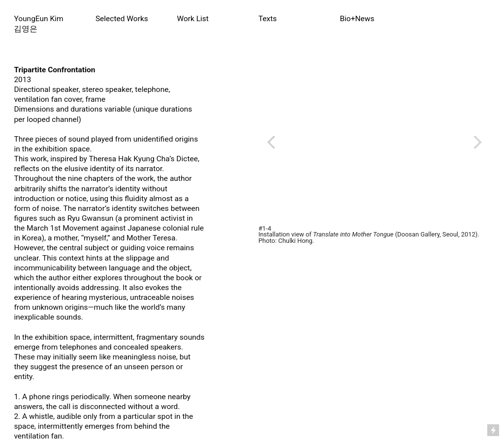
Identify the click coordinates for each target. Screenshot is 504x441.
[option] (374, 142)
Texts (268, 19)
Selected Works (122, 19)
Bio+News (357, 19)
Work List (193, 19)
